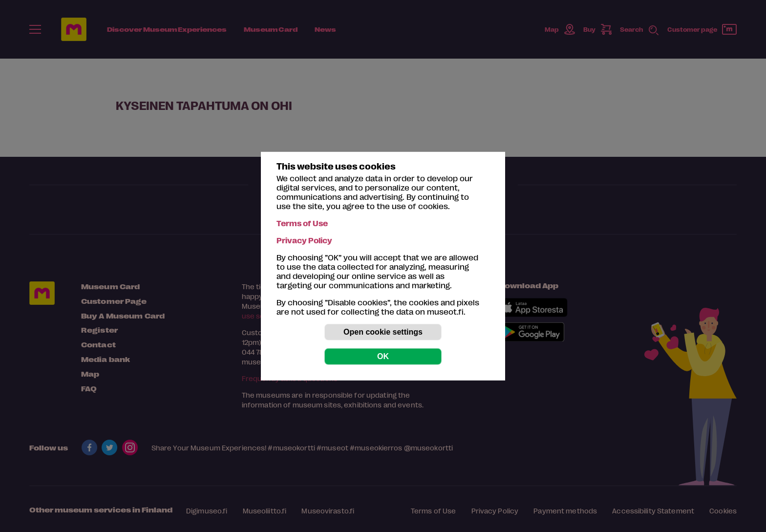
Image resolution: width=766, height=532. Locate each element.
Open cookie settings (383, 332)
